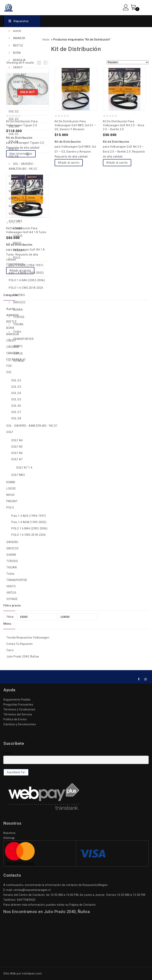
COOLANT (20, 75)
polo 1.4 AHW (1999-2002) (26, 273)
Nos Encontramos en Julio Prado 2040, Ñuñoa (47, 912)
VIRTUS (18, 354)
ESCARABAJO (23, 89)
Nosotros (9, 833)
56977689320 (26, 900)
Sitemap (9, 838)
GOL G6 (14, 141)
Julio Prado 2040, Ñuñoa (23, 656)
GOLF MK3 (15, 221)
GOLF (17, 176)
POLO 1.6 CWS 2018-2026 (26, 288)
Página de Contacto (82, 905)
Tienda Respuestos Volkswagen (28, 638)
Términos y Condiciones (19, 709)
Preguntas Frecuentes (18, 705)
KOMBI (18, 228)
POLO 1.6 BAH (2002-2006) (27, 280)
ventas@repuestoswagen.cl (32, 890)
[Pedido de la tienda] (128, 62)
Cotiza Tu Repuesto (19, 644)
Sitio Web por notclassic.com (23, 973)
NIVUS (17, 243)
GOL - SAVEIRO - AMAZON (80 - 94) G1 (23, 166)
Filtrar (10, 617)
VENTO (18, 346)
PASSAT (19, 250)
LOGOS (18, 236)
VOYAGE (19, 361)
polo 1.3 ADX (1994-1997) (26, 265)
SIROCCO (19, 302)
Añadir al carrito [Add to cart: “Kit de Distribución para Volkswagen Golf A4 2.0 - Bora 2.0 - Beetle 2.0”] (117, 163)
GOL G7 (14, 149)
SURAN (18, 310)
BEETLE (18, 45)
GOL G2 (14, 111)
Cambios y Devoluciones (20, 724)
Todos (17, 332)
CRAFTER (19, 82)
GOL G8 (14, 157)
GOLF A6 (14, 199)
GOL (16, 104)
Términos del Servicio (18, 714)
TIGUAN (18, 324)
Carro (10, 650)
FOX (16, 97)
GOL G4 (14, 126)
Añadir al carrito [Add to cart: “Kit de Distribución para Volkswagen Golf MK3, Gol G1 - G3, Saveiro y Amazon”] (69, 163)
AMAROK (19, 38)
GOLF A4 (14, 184)
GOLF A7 (14, 206)
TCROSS (19, 317)
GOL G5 (14, 134)
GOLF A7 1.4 (17, 214)
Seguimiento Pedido (17, 700)
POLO (17, 258)
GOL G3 (14, 119)
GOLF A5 (14, 191)
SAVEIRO (19, 295)
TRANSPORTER (23, 339)
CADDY (18, 67)
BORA (17, 53)
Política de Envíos (15, 719)
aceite (17, 31)
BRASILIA (19, 60)
